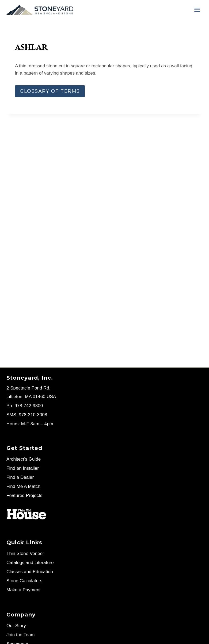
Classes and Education (30, 572)
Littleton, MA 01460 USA (31, 397)
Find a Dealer (20, 477)
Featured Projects (24, 495)
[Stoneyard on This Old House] (26, 514)
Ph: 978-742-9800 (25, 406)
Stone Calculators (24, 581)
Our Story (16, 626)
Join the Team (21, 635)
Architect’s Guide (24, 459)
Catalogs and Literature (30, 563)
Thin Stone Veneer (25, 554)
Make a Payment (24, 590)
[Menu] (197, 10)
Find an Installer (23, 468)
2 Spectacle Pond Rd (28, 388)
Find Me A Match (23, 486)
